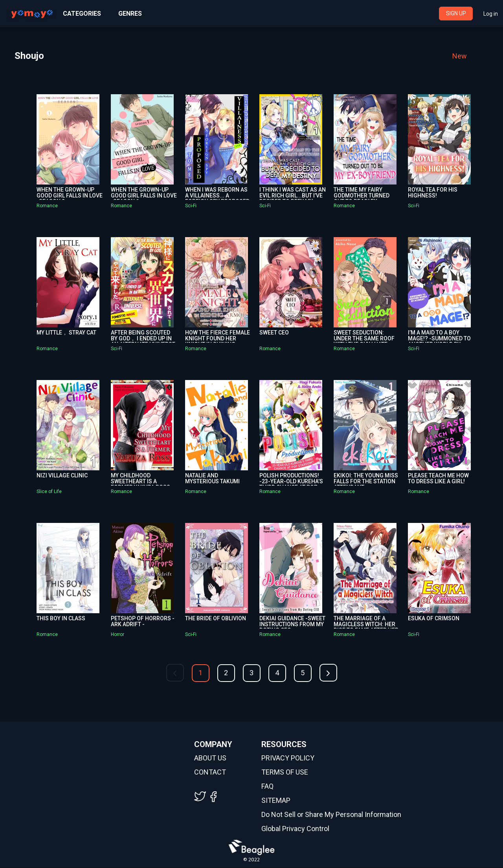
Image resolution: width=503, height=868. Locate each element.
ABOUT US (210, 758)
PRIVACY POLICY (288, 758)
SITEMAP (276, 801)
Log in (491, 14)
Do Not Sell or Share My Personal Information (331, 815)
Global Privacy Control (295, 829)
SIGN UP (456, 13)
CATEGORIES (82, 14)
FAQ (267, 787)
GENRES (130, 14)
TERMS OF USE (285, 773)
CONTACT (210, 773)
